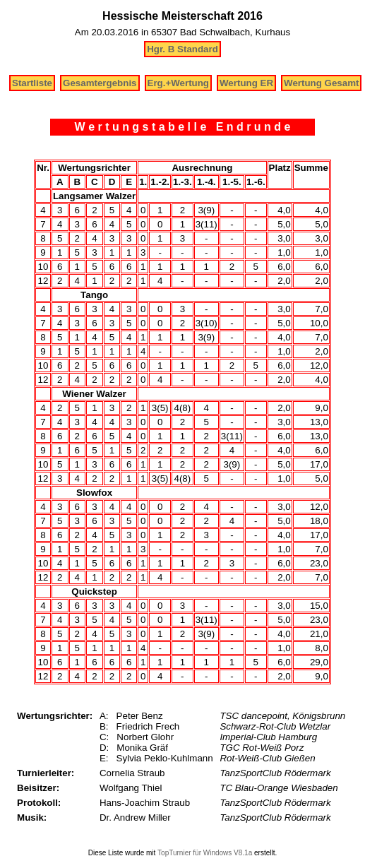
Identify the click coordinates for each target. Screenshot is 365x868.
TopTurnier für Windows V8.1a (205, 853)
